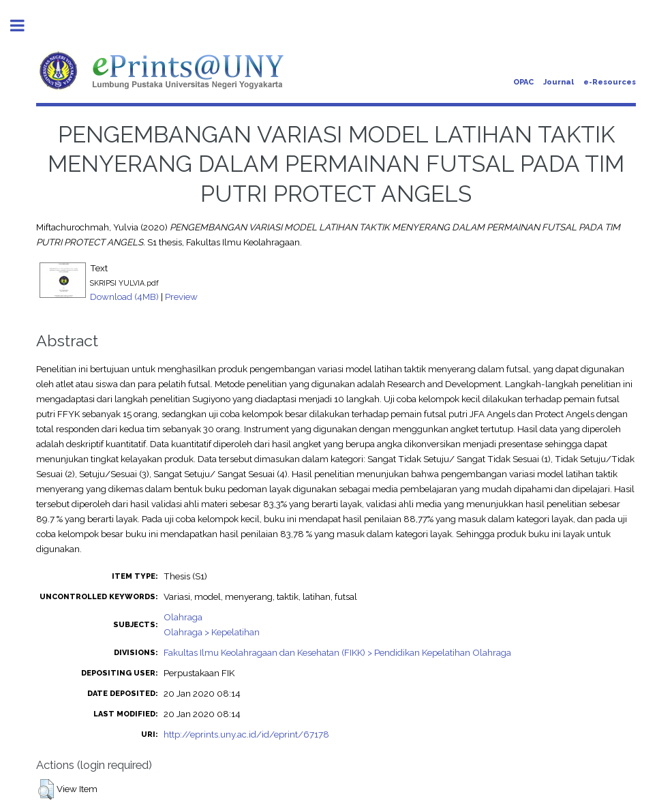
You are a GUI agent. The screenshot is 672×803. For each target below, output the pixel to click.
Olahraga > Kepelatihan (212, 632)
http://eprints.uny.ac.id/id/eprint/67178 (246, 734)
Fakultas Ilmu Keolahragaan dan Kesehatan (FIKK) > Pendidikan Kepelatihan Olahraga (337, 652)
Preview (181, 297)
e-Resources (610, 82)
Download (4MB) (124, 297)
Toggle (25, 26)
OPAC (523, 82)
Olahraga (183, 617)
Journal (559, 82)
